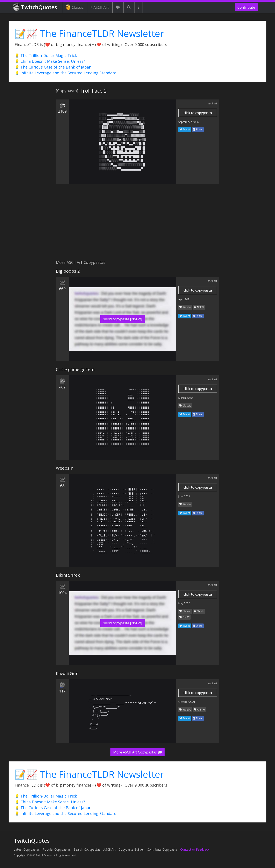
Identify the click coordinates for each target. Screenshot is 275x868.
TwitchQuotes (35, 7)
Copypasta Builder (131, 849)
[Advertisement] (137, 224)
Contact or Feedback (195, 849)
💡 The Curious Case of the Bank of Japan (53, 67)
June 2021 (184, 496)
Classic (75, 7)
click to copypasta (198, 113)
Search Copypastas (87, 849)
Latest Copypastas (27, 849)
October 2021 (187, 702)
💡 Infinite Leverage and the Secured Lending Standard (66, 73)
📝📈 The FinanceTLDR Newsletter (89, 33)
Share (198, 129)
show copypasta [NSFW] (123, 319)
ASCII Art (100, 7)
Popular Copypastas (57, 849)
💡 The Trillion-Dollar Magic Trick (46, 55)
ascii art (212, 103)
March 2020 (185, 398)
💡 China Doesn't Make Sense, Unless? (50, 61)
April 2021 (185, 299)
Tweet (185, 129)
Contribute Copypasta (162, 849)
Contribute (246, 7)
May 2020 (184, 603)
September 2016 (188, 122)
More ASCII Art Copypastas (137, 752)
